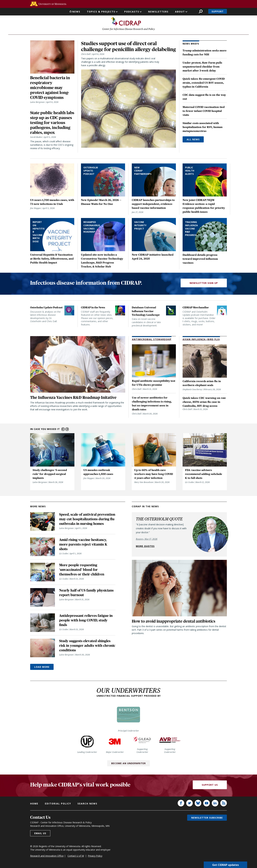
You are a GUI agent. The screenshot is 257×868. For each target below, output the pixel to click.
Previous (63, 430)
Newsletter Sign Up (204, 284)
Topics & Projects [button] (101, 12)
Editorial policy (58, 804)
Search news (87, 804)
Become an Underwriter (128, 764)
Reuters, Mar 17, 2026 (147, 540)
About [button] (180, 12)
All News (193, 140)
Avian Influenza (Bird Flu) (201, 340)
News (76, 12)
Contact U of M (76, 857)
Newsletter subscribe (207, 818)
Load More (42, 668)
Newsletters (158, 12)
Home (34, 804)
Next (67, 430)
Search (201, 11)
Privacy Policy (95, 857)
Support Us (210, 786)
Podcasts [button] (132, 12)
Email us (40, 834)
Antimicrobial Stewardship (152, 340)
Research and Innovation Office (47, 857)
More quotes (145, 547)
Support (218, 11)
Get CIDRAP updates (226, 865)
